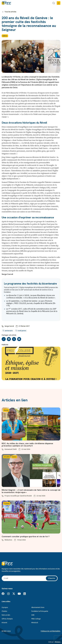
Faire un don (6, 615)
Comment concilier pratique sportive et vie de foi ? (26, 536)
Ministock (35, 623)
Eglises (5, 36)
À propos (5, 607)
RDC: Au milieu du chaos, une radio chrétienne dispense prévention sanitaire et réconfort (27, 445)
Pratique (7, 503)
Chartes (4, 611)
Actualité (7, 457)
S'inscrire (52, 578)
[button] (59, 3)
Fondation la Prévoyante (40, 611)
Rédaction (8, 540)
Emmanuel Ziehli (11, 449)
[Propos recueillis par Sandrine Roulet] (3, 496)
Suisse (14, 457)
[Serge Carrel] (3, 326)
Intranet (4, 623)
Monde (6, 410)
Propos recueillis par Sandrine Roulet (18, 496)
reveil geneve (22, 331)
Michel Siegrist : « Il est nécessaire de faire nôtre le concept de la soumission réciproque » (31, 491)
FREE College (36, 619)
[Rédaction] (3, 540)
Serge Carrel (9, 326)
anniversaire (9, 331)
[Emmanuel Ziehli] (3, 449)
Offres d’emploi (7, 619)
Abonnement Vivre (38, 607)
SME (33, 615)
